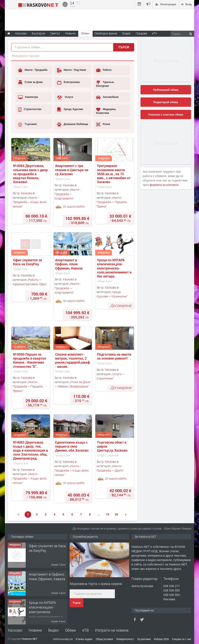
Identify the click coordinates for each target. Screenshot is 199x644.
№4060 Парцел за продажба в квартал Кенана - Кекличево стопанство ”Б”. (30, 360)
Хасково (15, 630)
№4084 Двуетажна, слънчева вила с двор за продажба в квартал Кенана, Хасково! (31, 174)
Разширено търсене (26, 56)
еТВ (86, 630)
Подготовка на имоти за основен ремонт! (115, 356)
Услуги (65, 97)
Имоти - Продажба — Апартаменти (68, 194)
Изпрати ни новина (112, 630)
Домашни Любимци (73, 124)
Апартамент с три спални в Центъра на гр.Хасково (72, 170)
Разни (103, 124)
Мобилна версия (63, 639)
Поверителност (125, 639)
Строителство (30, 109)
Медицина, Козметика (106, 111)
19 (107, 514)
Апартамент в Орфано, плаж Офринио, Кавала (69, 264)
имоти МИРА (76, 207)
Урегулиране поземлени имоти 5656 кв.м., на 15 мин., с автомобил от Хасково (114, 174)
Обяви (70, 630)
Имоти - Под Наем (71, 70)
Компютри (28, 97)
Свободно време (106, 33)
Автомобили (107, 97)
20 (116, 514)
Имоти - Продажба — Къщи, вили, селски (30, 202)
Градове (141, 33)
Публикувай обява (166, 90)
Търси (76, 603)
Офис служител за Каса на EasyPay (28, 262)
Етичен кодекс (84, 639)
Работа (104, 70)
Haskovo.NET (30, 639)
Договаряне (121, 305)
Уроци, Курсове (70, 109)
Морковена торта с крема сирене (96, 584)
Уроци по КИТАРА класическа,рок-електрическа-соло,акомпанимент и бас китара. (115, 268)
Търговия (27, 124)
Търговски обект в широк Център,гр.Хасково (112, 446)
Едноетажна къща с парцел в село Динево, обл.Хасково (72, 446)
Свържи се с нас (182, 639)
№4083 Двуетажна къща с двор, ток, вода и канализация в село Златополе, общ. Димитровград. (31, 450)
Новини (70, 33)
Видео (53, 630)
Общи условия (104, 639)
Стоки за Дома (30, 82)
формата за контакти (164, 185)
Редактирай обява (166, 102)
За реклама (144, 639)
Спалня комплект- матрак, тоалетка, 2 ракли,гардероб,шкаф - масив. (73, 360)
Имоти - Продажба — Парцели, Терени (112, 202)
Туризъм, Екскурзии (105, 84)
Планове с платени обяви (166, 115)
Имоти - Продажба (33, 70)
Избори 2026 (161, 639)
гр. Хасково (25, 193)
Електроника (68, 82)
